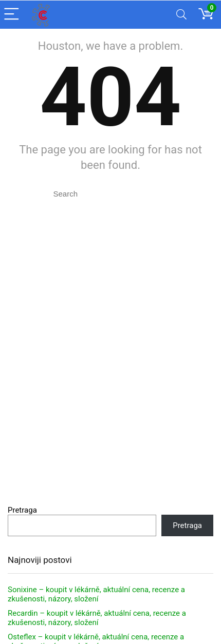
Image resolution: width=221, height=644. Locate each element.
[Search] (181, 15)
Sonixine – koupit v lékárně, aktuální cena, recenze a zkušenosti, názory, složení (96, 594)
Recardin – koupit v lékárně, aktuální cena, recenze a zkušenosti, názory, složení (97, 618)
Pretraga (22, 510)
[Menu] (12, 15)
